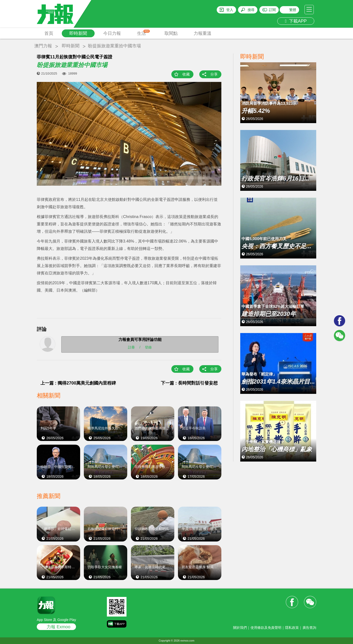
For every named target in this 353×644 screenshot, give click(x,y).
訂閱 (272, 10)
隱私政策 (292, 628)
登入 (230, 10)
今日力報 (112, 33)
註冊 (131, 347)
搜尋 (251, 10)
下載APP (296, 21)
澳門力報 (43, 46)
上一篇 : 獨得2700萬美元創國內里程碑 (78, 383)
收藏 (186, 74)
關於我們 (240, 628)
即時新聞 (78, 33)
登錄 (148, 347)
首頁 (49, 33)
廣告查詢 (309, 628)
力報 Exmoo (58, 627)
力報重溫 (202, 33)
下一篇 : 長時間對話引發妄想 (191, 383)
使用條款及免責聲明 (266, 628)
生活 (144, 33)
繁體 (293, 10)
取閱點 (171, 33)
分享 (214, 74)
